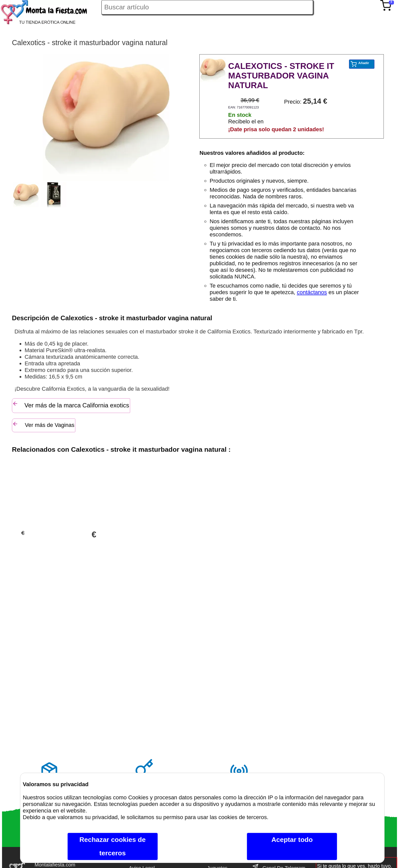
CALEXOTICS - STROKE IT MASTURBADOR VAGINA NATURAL (281, 76)
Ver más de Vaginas (43, 424)
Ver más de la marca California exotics (71, 405)
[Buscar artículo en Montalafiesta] (207, 7)
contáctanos (312, 292)
